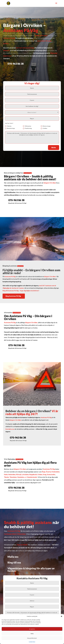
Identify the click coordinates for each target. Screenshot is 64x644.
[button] (61, 616)
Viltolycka (27, 126)
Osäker (44, 128)
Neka (32, 634)
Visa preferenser (32, 638)
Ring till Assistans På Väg (11, 291)
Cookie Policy (32, 642)
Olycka (8, 126)
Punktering (27, 128)
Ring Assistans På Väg (13, 296)
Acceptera (32, 629)
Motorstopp (46, 126)
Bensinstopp (10, 128)
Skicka (54, 148)
